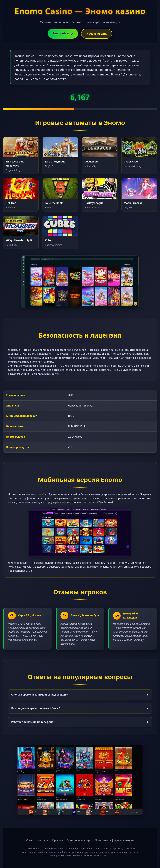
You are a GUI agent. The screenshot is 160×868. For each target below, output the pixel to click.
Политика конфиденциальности (114, 840)
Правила (58, 840)
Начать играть (97, 34)
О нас (30, 840)
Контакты (43, 840)
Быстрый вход (63, 33)
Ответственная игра (79, 840)
